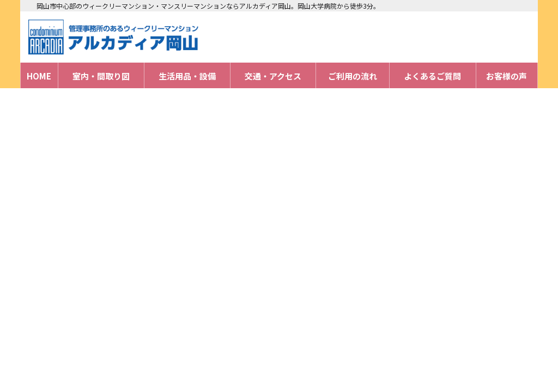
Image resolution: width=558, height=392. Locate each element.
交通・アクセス (273, 76)
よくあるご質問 (432, 76)
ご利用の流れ (353, 76)
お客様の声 (507, 76)
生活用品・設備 (187, 76)
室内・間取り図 (101, 76)
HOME (39, 76)
